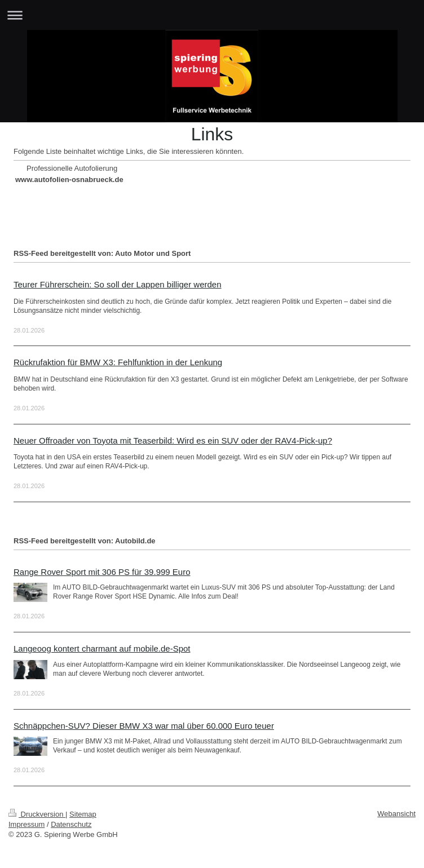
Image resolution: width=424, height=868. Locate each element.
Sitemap (83, 814)
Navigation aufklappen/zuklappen (212, 15)
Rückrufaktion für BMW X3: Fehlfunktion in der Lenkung (118, 362)
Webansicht (396, 814)
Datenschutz (71, 824)
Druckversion (37, 814)
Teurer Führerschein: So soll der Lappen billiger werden (118, 284)
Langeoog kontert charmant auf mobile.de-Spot (102, 648)
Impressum (26, 824)
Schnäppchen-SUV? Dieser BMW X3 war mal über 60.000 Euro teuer (144, 726)
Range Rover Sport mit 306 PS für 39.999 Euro (102, 572)
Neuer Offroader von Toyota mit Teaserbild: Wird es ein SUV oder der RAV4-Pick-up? (173, 440)
